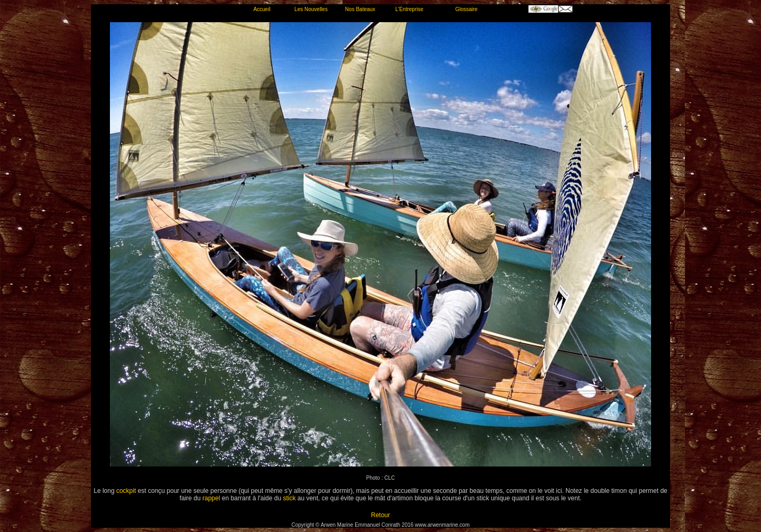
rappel (211, 498)
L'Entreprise (409, 9)
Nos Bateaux (360, 9)
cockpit (126, 491)
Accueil (262, 9)
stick (289, 498)
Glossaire (466, 9)
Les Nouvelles (311, 9)
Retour (380, 515)
